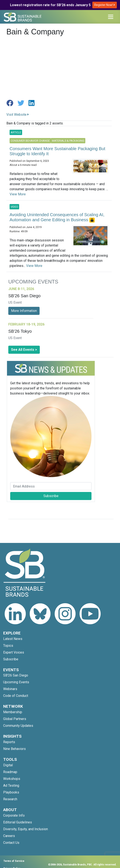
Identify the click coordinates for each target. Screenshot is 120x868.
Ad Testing (11, 786)
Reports (9, 742)
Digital (8, 765)
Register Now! (105, 5)
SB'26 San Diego (16, 675)
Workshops (12, 779)
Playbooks (11, 792)
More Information (24, 311)
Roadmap (10, 772)
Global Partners (15, 719)
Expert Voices (14, 652)
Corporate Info (14, 815)
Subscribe (51, 496)
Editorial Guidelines (18, 822)
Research (10, 799)
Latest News (13, 639)
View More (18, 194)
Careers (9, 836)
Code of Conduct (16, 696)
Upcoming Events (16, 682)
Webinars (10, 689)
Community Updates (18, 726)
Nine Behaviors (14, 749)
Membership (13, 712)
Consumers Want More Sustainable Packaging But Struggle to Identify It (57, 151)
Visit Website (18, 115)
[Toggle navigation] (111, 17)
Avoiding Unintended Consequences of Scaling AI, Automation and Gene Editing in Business (57, 217)
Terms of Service (14, 861)
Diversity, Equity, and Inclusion (26, 829)
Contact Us (11, 843)
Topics (8, 646)
